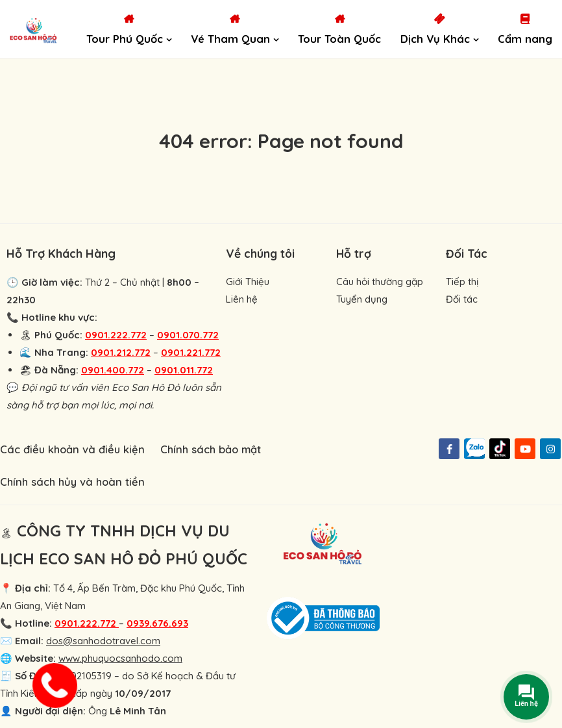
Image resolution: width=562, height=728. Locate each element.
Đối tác (462, 299)
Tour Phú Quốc (125, 39)
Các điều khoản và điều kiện (72, 449)
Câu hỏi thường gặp (380, 282)
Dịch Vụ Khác (435, 39)
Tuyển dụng (362, 299)
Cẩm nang (525, 39)
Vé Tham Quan (230, 39)
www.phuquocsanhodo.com (120, 658)
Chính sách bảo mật (211, 449)
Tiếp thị (462, 282)
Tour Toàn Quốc (339, 39)
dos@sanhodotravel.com (103, 641)
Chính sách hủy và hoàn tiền (72, 482)
